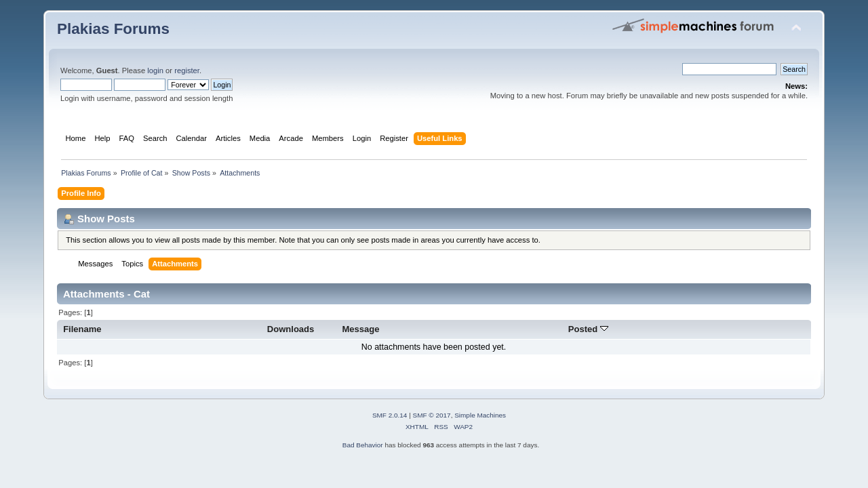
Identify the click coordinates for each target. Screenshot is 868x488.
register (187, 70)
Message (360, 329)
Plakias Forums (113, 29)
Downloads (291, 329)
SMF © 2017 (432, 415)
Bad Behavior (363, 445)
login (155, 70)
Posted (588, 329)
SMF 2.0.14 (390, 415)
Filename (82, 329)
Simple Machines (480, 415)
